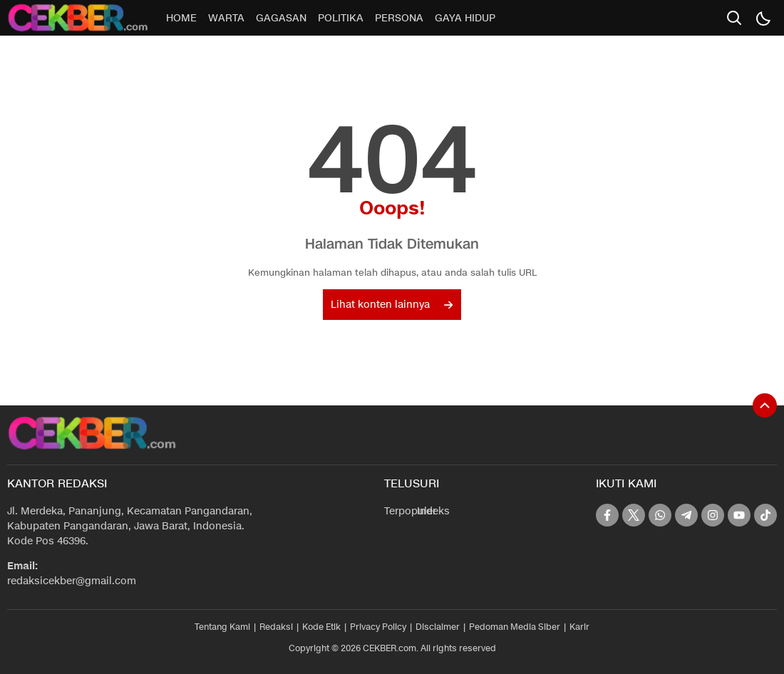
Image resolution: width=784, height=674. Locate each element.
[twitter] (634, 515)
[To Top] (765, 405)
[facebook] (607, 515)
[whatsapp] (660, 515)
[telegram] (686, 515)
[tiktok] (765, 515)
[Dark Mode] (763, 18)
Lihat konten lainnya (392, 305)
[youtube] (739, 515)
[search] (734, 18)
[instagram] (713, 515)
